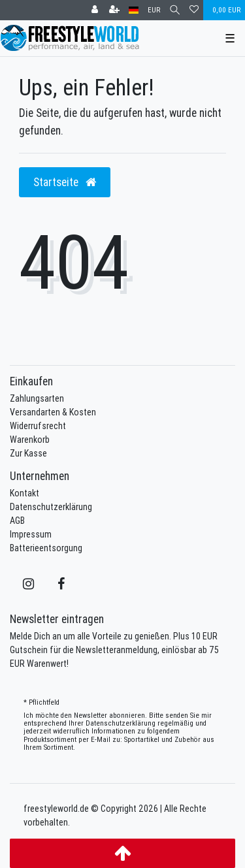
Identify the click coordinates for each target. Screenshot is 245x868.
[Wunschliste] (194, 10)
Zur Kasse (28, 453)
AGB (17, 521)
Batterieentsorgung (46, 548)
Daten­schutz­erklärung (121, 723)
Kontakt (24, 493)
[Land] (134, 10)
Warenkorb (30, 440)
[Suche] (175, 10)
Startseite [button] (65, 182)
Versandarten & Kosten (53, 412)
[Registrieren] (114, 10)
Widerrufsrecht (38, 426)
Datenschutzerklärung (51, 507)
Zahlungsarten (37, 398)
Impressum (31, 534)
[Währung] (154, 10)
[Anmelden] (95, 10)
